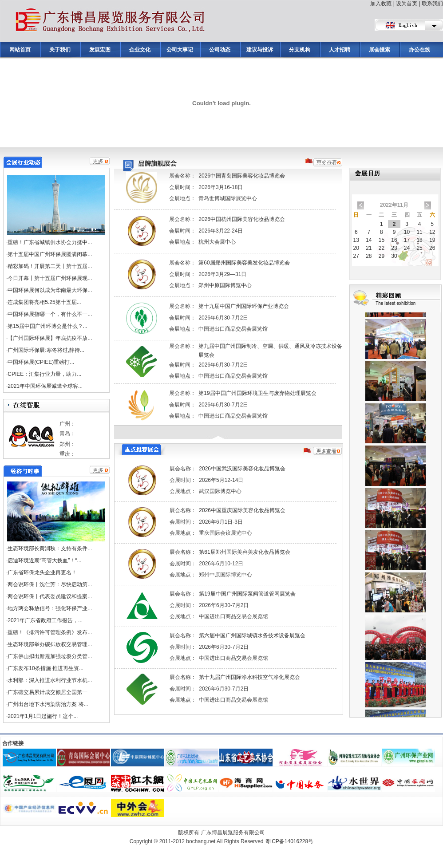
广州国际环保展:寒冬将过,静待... (46, 350)
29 (382, 256)
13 (356, 240)
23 (394, 248)
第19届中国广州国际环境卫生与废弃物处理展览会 (257, 393)
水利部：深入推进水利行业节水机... (50, 680)
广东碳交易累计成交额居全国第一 (47, 692)
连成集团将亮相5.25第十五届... (44, 302)
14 (369, 240)
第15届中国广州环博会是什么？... (47, 326)
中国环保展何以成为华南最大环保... (50, 290)
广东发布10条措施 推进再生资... (45, 668)
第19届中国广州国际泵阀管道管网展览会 (247, 594)
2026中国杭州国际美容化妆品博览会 (242, 219)
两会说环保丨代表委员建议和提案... (50, 596)
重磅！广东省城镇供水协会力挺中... (50, 242)
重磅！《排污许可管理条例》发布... (50, 632)
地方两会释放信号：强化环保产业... (50, 608)
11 (419, 232)
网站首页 (20, 50)
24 (407, 248)
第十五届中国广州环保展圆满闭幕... (50, 254)
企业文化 (140, 50)
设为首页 (407, 4)
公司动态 (220, 50)
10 (407, 232)
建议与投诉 (260, 50)
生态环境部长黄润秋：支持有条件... (50, 548)
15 (382, 240)
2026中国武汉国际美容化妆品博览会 (242, 469)
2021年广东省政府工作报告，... (45, 620)
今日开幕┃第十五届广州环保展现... (50, 278)
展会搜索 (380, 50)
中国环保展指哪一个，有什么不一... (50, 314)
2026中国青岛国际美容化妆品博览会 (242, 176)
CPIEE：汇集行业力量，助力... (44, 374)
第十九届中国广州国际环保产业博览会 (244, 306)
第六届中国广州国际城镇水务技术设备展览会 (252, 635)
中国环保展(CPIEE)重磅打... (41, 362)
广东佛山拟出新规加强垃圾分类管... (50, 656)
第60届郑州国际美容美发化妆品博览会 (244, 263)
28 (369, 256)
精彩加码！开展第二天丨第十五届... (50, 266)
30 (394, 256)
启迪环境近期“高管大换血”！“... (44, 560)
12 (432, 232)
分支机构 (300, 50)
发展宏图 (100, 50)
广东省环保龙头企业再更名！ (42, 572)
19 (432, 240)
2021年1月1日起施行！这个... (43, 716)
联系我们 (432, 4)
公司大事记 (180, 50)
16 (394, 240)
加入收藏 (381, 4)
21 (369, 248)
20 (356, 248)
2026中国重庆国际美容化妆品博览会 (242, 510)
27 (356, 256)
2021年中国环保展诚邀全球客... (45, 386)
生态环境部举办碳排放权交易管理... (50, 644)
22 (382, 248)
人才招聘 (340, 50)
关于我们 (60, 50)
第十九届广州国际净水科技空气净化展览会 (249, 677)
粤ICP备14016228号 (289, 841)
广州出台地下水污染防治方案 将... (48, 704)
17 (407, 240)
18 (419, 240)
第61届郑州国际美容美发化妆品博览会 (244, 552)
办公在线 (419, 50)
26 (432, 248)
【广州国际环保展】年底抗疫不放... (50, 338)
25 (419, 248)
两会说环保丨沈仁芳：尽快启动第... (50, 584)
